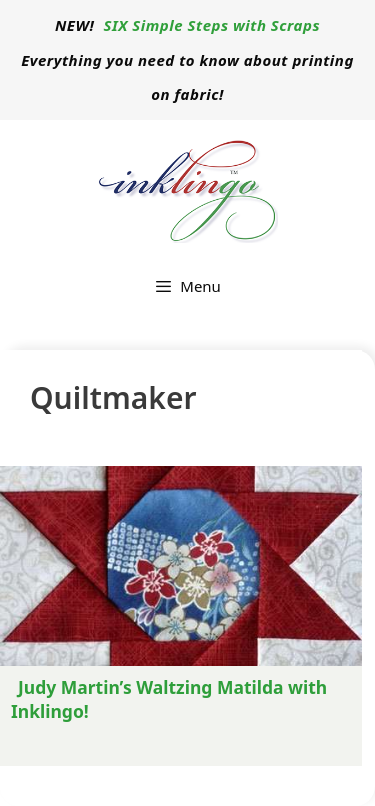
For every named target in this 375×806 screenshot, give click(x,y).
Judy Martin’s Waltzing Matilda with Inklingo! (169, 699)
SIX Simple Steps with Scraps (212, 25)
